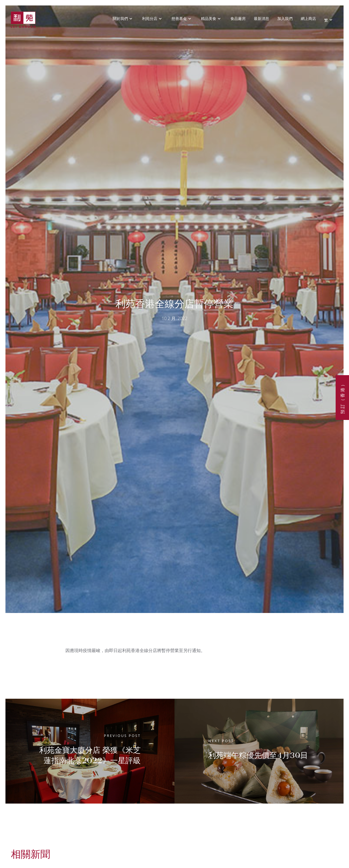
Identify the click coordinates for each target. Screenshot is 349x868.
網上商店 (308, 18)
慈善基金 (179, 18)
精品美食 (209, 18)
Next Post (221, 741)
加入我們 (285, 18)
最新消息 (261, 18)
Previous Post (122, 736)
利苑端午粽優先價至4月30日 (258, 755)
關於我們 (120, 18)
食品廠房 (238, 18)
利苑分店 (150, 18)
